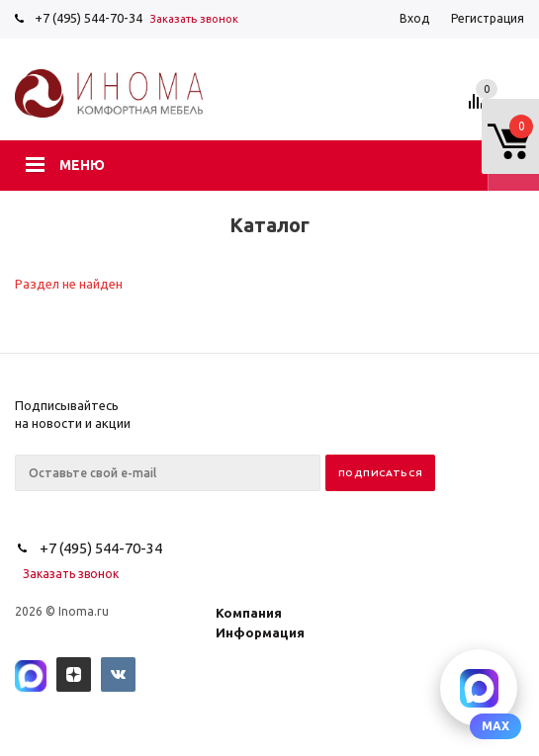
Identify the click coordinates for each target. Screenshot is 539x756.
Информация (260, 632)
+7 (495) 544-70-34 (89, 18)
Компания (249, 613)
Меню (82, 165)
